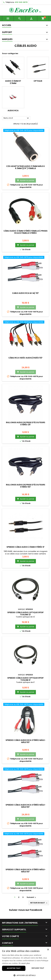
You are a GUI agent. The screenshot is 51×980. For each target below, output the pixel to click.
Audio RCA (13, 111)
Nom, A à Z (17, 118)
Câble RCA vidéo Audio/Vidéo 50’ (26, 358)
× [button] (48, 950)
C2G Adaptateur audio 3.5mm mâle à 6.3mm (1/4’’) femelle (26, 167)
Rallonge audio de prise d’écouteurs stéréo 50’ (26, 486)
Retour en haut (39, 903)
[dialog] (26, 963)
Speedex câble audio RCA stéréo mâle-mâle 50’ (26, 741)
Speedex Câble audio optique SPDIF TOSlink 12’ (26, 613)
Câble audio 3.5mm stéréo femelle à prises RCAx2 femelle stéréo (26, 232)
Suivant (32, 897)
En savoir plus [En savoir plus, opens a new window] (24, 963)
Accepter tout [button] (14, 968)
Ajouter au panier (26, 180)
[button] (26, 975)
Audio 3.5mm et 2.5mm (13, 82)
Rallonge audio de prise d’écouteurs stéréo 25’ (26, 424)
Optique (38, 81)
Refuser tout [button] (38, 968)
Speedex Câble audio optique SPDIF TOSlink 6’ (26, 679)
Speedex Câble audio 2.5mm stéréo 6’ (26, 547)
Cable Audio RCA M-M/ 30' (26, 293)
